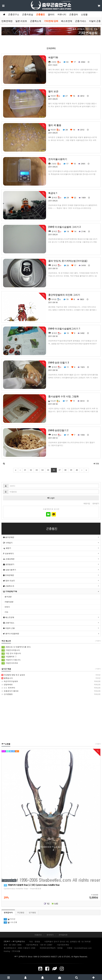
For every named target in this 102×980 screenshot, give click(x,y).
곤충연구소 (14, 14)
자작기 (7, 607)
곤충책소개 (36, 21)
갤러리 (51, 14)
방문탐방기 (9, 564)
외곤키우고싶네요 (51, 681)
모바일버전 (63, 935)
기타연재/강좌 (51, 21)
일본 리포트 (21, 21)
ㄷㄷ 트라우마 (51, 688)
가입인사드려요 (10, 663)
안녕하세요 (51, 685)
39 (71, 470)
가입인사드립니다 (11, 650)
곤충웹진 (40, 14)
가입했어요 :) (9, 657)
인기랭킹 (32, 912)
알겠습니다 (51, 678)
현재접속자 (8, 912)
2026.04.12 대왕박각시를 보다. (16, 647)
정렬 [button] (96, 463)
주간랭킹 (21, 912)
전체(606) (51, 48)
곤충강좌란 (9, 559)
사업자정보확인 (63, 945)
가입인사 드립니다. (11, 660)
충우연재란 (9, 537)
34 (42, 470)
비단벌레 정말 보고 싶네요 (51, 675)
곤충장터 (74, 14)
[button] (4, 464)
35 (48, 470)
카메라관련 (9, 602)
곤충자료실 (28, 14)
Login (51, 498)
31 (25, 470)
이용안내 (38, 935)
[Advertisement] (51, 719)
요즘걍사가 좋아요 (51, 691)
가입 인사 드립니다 (11, 653)
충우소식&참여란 (11, 634)
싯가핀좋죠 (51, 694)
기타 (6, 612)
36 (54, 470)
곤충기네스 (81, 21)
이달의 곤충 (95, 21)
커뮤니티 (62, 14)
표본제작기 (8, 553)
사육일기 (8, 543)
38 (65, 470)
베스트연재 (67, 21)
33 (37, 470)
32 (31, 470)
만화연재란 (7, 21)
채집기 (7, 548)
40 (77, 470)
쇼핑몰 (84, 14)
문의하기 (50, 935)
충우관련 (8, 597)
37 (60, 470)
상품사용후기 (10, 570)
